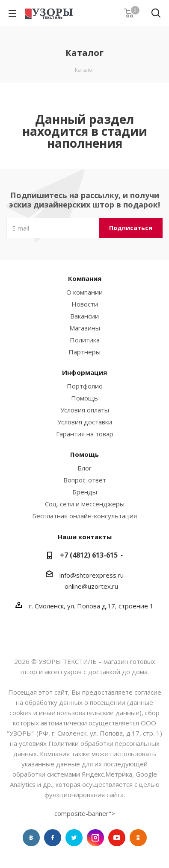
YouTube (117, 838)
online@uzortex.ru (91, 586)
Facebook (53, 838)
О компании (84, 292)
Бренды (85, 492)
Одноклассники (138, 838)
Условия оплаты (85, 410)
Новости (85, 304)
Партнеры (84, 352)
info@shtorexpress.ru (92, 575)
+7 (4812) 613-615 (89, 555)
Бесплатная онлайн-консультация (84, 516)
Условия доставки (85, 422)
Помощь (84, 398)
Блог (84, 468)
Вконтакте (31, 838)
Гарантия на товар (85, 434)
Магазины (85, 328)
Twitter (74, 838)
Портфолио (85, 386)
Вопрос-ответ (85, 480)
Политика (85, 340)
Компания (85, 278)
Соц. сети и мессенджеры (85, 504)
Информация (84, 372)
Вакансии (84, 316)
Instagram (95, 838)
